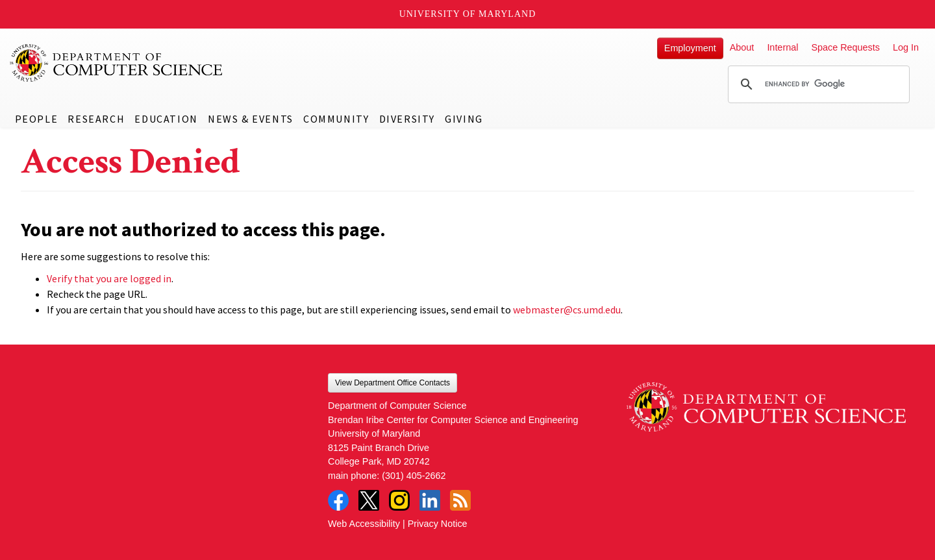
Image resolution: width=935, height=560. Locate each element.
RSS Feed (460, 500)
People (37, 119)
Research (96, 119)
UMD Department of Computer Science (117, 63)
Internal (782, 47)
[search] (817, 84)
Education (166, 119)
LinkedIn (430, 500)
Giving (464, 119)
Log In (906, 47)
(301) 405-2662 (414, 476)
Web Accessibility (364, 524)
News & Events (251, 119)
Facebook (338, 500)
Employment (690, 48)
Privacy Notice (438, 524)
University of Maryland (468, 14)
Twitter (369, 500)
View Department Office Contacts (393, 383)
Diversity (407, 119)
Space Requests (845, 47)
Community (336, 119)
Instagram (399, 500)
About (742, 47)
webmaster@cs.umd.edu (567, 310)
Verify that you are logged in (109, 278)
